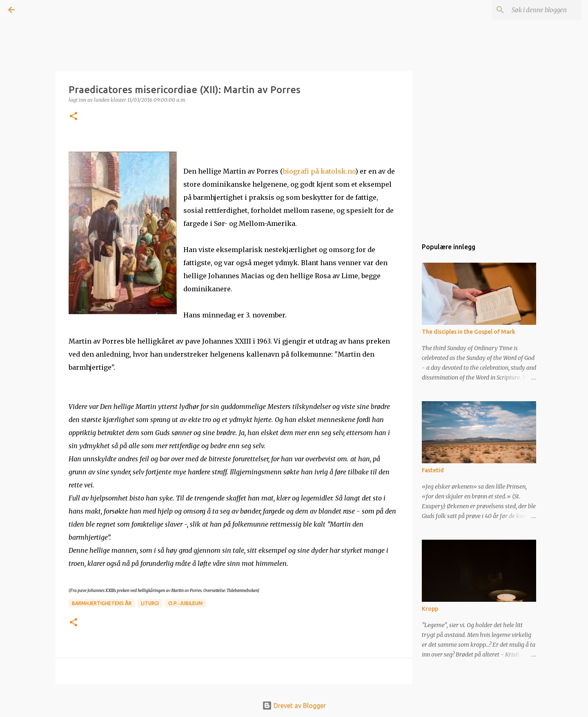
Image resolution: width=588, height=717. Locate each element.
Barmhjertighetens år (102, 603)
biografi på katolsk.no (319, 171)
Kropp (430, 609)
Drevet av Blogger (294, 706)
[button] (73, 117)
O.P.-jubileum (185, 603)
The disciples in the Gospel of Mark (469, 332)
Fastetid (433, 470)
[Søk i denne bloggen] (539, 10)
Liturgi (150, 603)
